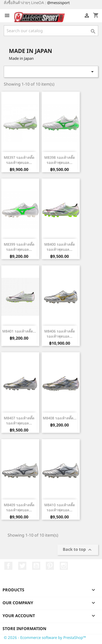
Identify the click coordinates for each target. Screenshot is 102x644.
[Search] (51, 31)
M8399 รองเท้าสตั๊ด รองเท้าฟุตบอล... (19, 247)
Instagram (64, 566)
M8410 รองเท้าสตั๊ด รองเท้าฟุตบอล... (60, 507)
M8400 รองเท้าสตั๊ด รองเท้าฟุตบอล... (60, 247)
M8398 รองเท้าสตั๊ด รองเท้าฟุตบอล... (60, 160)
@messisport (58, 3)
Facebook (8, 566)
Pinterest (50, 566)
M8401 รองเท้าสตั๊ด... (19, 331)
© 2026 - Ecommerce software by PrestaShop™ (45, 637)
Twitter (22, 566)
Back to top (78, 550)
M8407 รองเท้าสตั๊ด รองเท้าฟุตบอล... (19, 421)
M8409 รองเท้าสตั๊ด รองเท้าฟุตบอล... (19, 507)
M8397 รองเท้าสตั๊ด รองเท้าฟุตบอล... (19, 160)
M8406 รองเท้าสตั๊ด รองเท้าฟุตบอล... (60, 334)
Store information (24, 629)
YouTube (36, 566)
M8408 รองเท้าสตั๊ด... (60, 418)
